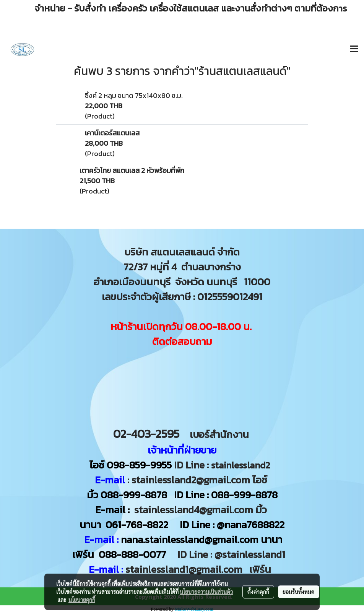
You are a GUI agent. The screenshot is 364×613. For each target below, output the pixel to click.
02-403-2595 (146, 434)
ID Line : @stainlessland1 (232, 554)
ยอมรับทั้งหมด (299, 592)
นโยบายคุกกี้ (82, 600)
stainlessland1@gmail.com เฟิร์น (201, 569)
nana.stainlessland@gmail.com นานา (200, 539)
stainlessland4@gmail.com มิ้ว (201, 510)
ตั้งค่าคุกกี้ (258, 592)
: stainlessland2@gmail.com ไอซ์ (197, 480)
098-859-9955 (139, 465)
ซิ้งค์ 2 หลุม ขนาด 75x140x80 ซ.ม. (134, 95)
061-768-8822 (138, 524)
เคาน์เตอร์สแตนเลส (112, 133)
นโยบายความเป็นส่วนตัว (206, 592)
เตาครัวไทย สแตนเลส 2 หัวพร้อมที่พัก (132, 170)
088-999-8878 (134, 495)
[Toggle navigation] (354, 49)
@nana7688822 (251, 524)
